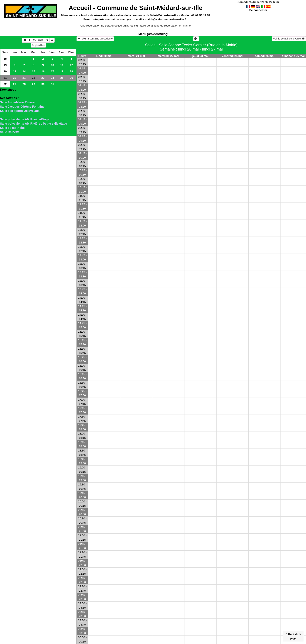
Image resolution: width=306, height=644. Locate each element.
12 (71, 65)
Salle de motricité (12, 128)
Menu (153, 34)
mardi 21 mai (136, 56)
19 (5, 65)
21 (5, 78)
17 (52, 71)
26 (71, 78)
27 (15, 84)
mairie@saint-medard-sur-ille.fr (166, 19)
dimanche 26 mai (293, 56)
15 (33, 71)
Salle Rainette (10, 132)
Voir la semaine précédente (95, 39)
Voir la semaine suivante (289, 39)
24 (52, 78)
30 (43, 84)
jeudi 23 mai (200, 56)
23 (43, 78)
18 (5, 59)
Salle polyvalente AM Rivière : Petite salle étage (33, 124)
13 (15, 71)
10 (52, 65)
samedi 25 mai (265, 56)
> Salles (6, 94)
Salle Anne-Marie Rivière (17, 102)
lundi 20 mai (104, 56)
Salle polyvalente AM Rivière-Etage (25, 119)
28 (24, 84)
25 (62, 78)
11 (62, 65)
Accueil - (136, 8)
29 (33, 84)
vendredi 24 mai (233, 56)
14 (24, 71)
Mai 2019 (38, 40)
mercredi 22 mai (168, 56)
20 (5, 71)
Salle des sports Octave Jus (20, 111)
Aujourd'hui (38, 45)
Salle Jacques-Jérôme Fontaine (22, 107)
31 (52, 84)
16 (43, 71)
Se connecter (258, 10)
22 (5, 84)
